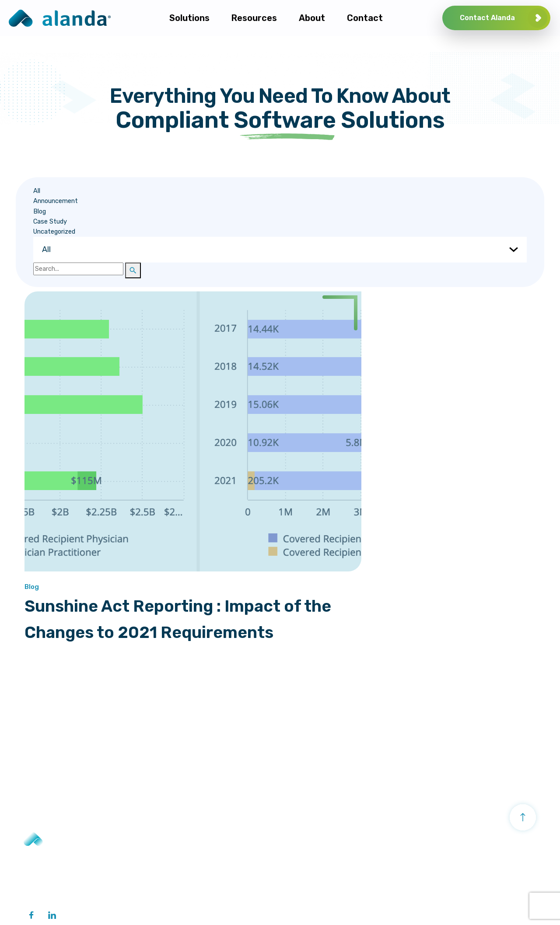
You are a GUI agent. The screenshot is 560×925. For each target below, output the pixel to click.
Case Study (34, 222)
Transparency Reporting (198, 840)
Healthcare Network (190, 865)
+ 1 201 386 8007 (50, 865)
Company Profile (449, 862)
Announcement (40, 202)
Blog (24, 212)
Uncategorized (38, 232)
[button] (117, 271)
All (21, 192)
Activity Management (330, 840)
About (436, 840)
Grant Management (316, 862)
